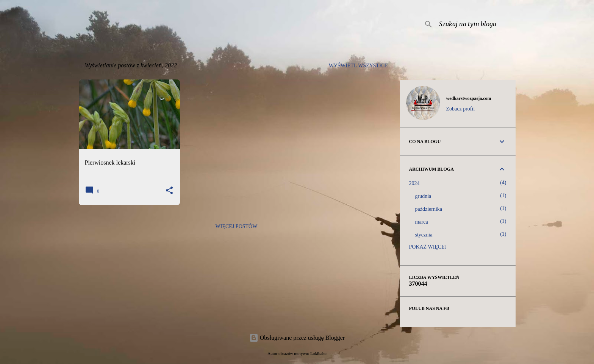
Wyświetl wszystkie (359, 66)
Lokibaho (318, 353)
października (429, 209)
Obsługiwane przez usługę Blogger (297, 338)
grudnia (423, 196)
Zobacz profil (461, 109)
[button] (169, 191)
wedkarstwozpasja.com (469, 98)
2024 (414, 183)
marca (422, 222)
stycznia (424, 235)
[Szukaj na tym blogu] (476, 24)
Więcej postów (237, 226)
